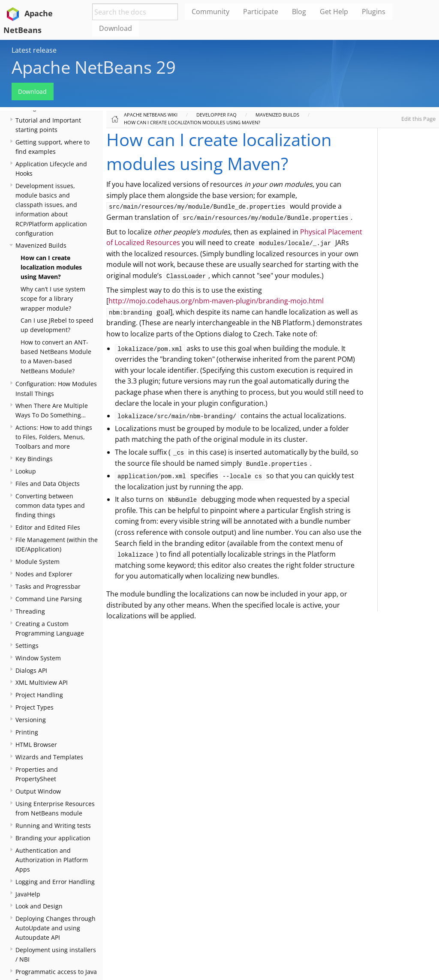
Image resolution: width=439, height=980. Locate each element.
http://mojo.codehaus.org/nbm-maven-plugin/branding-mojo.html (216, 301)
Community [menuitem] (210, 12)
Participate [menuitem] (261, 12)
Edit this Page (418, 119)
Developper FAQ (216, 115)
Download (32, 91)
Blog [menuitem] (299, 12)
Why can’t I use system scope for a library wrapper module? (53, 298)
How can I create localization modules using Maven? (51, 267)
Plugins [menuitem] (374, 12)
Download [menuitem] (116, 28)
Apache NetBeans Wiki (151, 115)
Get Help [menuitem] (334, 12)
